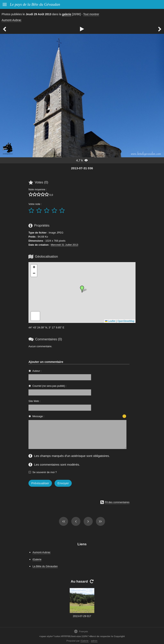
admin (94, 641)
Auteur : (37, 371)
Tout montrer (91, 14)
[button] (82, 289)
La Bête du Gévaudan (45, 566)
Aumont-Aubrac (12, 20)
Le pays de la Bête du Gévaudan (35, 4)
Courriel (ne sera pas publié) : (49, 386)
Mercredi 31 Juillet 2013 (64, 245)
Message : (38, 416)
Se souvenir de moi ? (45, 472)
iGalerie (37, 559)
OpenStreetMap (126, 321)
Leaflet (110, 321)
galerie (67, 14)
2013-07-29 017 (82, 616)
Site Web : (34, 401)
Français (81, 631)
